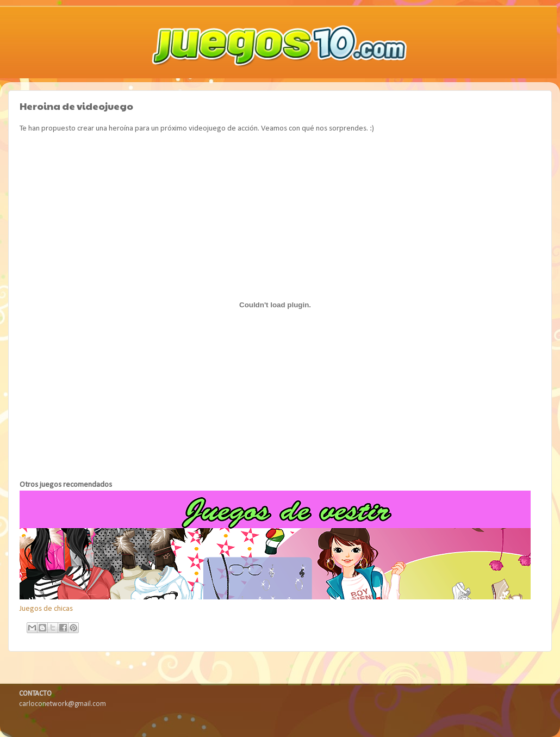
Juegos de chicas (46, 609)
